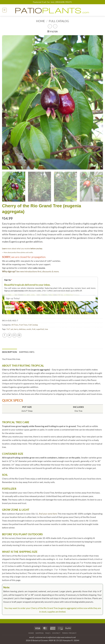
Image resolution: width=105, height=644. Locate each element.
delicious (22, 329)
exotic (29, 329)
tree (46, 329)
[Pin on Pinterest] (19, 335)
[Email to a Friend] (14, 335)
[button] (5, 10)
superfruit (40, 329)
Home (40, 21)
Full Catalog (59, 21)
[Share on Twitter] (10, 335)
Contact (56, 633)
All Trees (15, 325)
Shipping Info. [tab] (27, 352)
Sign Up (8, 280)
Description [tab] (10, 352)
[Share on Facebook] (5, 335)
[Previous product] (55, 26)
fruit (34, 329)
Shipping (40, 633)
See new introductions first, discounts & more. (38, 271)
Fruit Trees (23, 325)
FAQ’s (48, 633)
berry (16, 329)
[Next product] (50, 26)
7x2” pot (10, 329)
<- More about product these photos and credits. (18, 252)
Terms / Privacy (69, 633)
